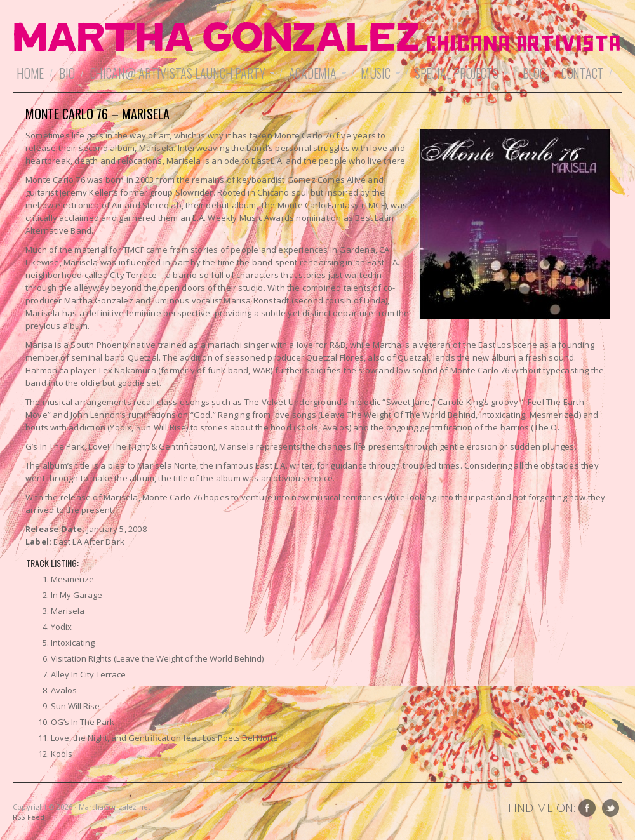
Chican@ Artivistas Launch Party (181, 73)
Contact (583, 73)
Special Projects (460, 73)
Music (379, 73)
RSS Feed (29, 817)
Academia (316, 73)
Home (30, 73)
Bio (67, 73)
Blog (534, 73)
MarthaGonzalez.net (317, 38)
